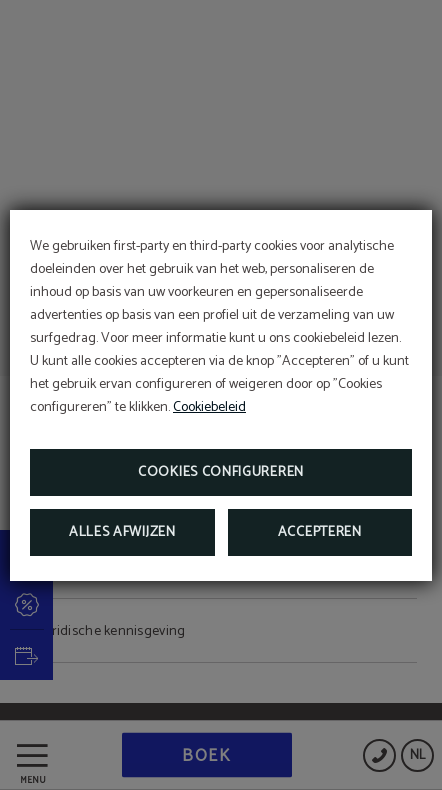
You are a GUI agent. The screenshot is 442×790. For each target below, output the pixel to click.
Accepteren (320, 532)
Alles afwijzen (122, 532)
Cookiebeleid (209, 407)
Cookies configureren (221, 472)
